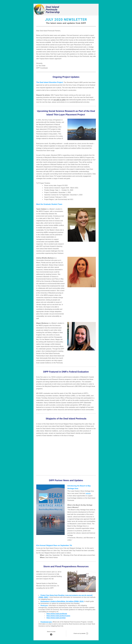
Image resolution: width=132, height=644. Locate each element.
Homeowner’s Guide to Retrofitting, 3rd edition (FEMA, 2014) (62, 601)
